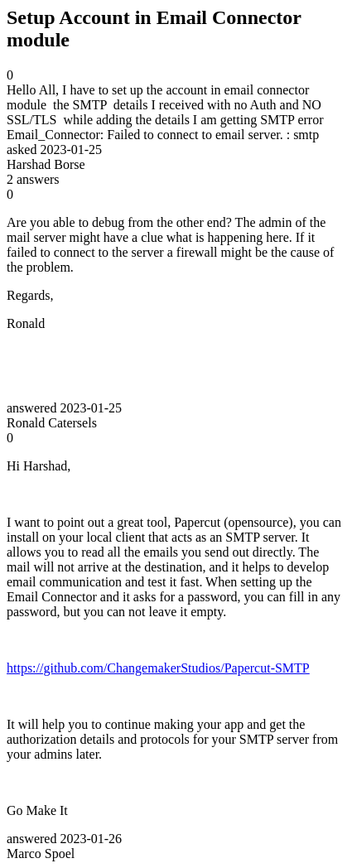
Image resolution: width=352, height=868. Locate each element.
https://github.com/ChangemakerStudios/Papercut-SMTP (158, 668)
